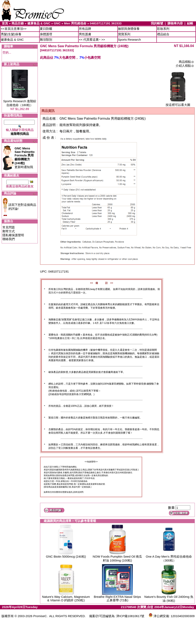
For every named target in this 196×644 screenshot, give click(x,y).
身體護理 (46, 34)
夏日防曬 (46, 29)
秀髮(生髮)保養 (11, 34)
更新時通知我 (25, 158)
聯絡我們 (9, 239)
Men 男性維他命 (75, 23)
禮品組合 (163, 34)
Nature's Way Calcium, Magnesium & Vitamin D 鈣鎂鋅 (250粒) (66, 598)
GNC (57, 23)
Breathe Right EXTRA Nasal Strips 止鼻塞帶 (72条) (117, 598)
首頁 (5, 23)
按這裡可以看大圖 (178, 103)
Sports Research (130, 40)
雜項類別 (46, 40)
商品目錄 (18, 23)
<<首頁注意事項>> (14, 29)
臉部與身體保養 (129, 29)
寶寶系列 (124, 34)
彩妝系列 (163, 29)
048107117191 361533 (106, 23)
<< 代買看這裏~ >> (92, 40)
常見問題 (9, 227)
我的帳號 (157, 23)
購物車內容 (175, 23)
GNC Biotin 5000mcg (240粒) (66, 556)
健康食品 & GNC (39, 23)
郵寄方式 (9, 231)
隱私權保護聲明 (13, 235)
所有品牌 (85, 29)
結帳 (190, 23)
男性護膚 (85, 34)
